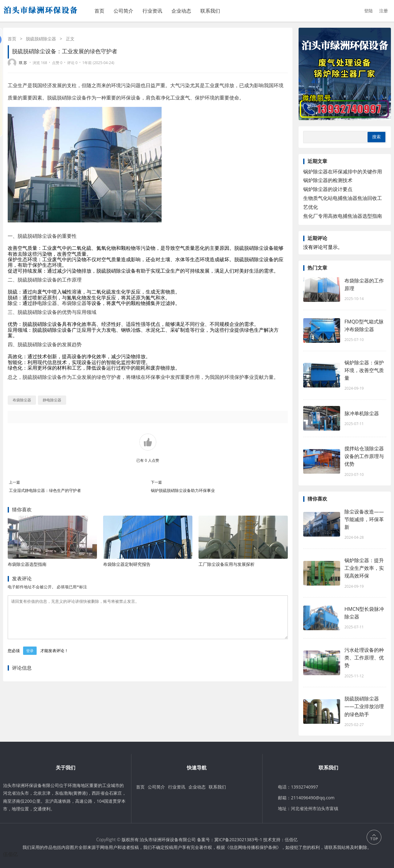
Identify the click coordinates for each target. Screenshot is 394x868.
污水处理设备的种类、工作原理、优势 (364, 658)
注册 (384, 11)
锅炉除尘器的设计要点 (328, 189)
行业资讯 (152, 11)
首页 (99, 11)
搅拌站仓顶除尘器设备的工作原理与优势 (364, 456)
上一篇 (14, 482)
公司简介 (123, 11)
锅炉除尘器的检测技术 (328, 180)
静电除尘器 (45, 303)
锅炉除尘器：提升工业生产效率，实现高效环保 (364, 568)
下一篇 (156, 482)
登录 (30, 658)
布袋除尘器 (74, 303)
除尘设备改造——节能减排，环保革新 (364, 519)
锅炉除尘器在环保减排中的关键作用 (343, 172)
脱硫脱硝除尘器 (41, 39)
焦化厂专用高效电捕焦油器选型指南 (343, 216)
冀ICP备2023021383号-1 (238, 840)
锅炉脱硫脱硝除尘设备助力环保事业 (183, 490)
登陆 (368, 11)
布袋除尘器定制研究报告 (127, 564)
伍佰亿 (291, 840)
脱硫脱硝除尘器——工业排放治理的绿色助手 (364, 706)
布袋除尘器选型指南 (27, 564)
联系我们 (210, 11)
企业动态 (181, 11)
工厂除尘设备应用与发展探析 (227, 564)
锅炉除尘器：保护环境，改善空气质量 (364, 370)
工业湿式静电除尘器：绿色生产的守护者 (45, 490)
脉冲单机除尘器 (362, 413)
